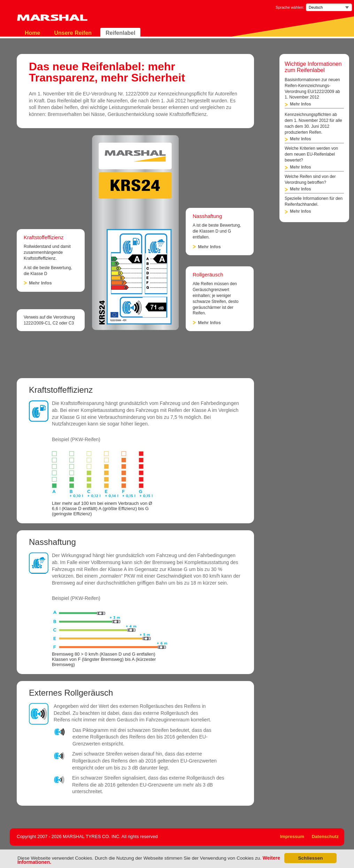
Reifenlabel (120, 33)
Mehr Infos (40, 283)
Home (32, 33)
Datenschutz (325, 836)
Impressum (292, 836)
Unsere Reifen (73, 33)
